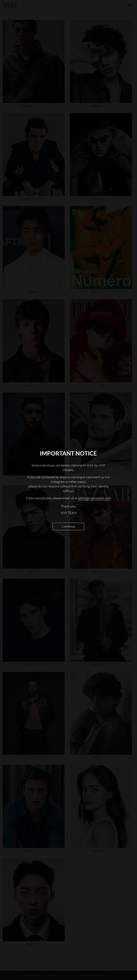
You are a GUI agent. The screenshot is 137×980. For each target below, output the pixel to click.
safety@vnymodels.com (94, 498)
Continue (68, 526)
